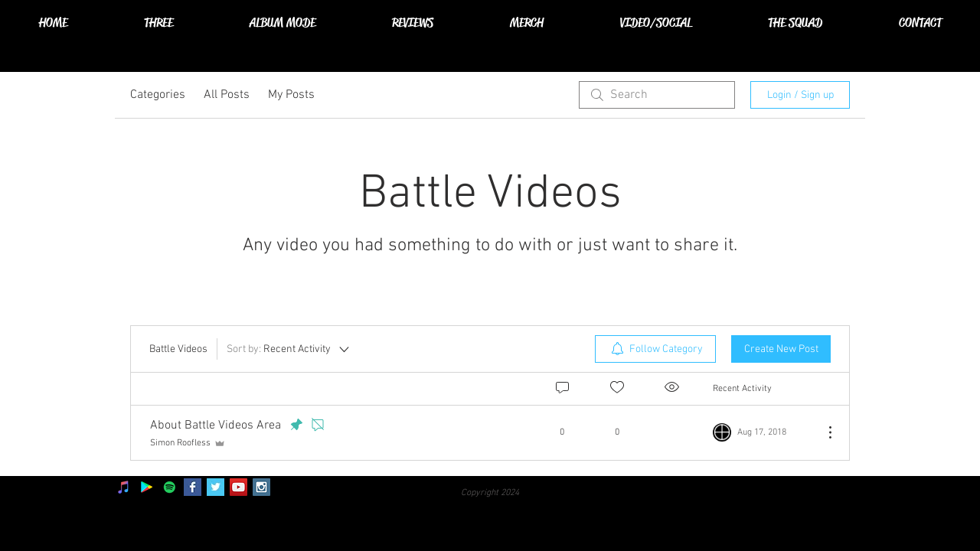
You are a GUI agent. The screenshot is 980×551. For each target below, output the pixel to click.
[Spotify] (170, 487)
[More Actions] (822, 432)
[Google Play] (147, 487)
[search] (657, 95)
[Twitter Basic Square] (216, 487)
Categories (158, 95)
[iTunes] (124, 487)
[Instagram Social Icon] (261, 487)
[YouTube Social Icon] (238, 487)
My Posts (291, 95)
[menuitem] (655, 349)
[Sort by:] (289, 349)
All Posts (227, 95)
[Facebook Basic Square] (193, 487)
